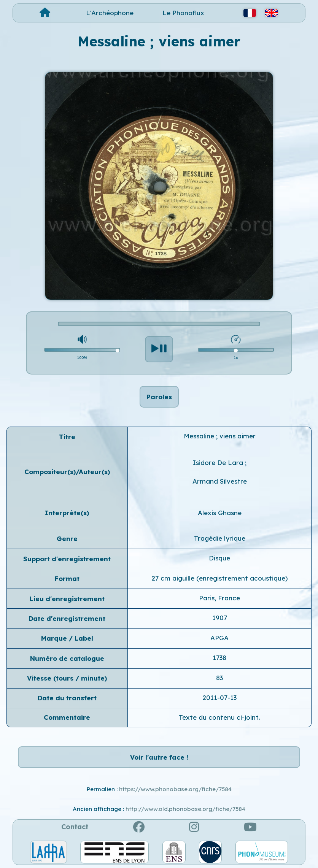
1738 (219, 658)
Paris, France (219, 598)
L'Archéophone (110, 13)
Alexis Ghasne (220, 513)
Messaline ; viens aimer (220, 436)
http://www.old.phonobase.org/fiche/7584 (185, 809)
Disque (219, 558)
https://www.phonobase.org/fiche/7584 (175, 789)
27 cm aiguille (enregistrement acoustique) (219, 578)
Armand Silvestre (220, 481)
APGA (219, 638)
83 (219, 678)
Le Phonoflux (183, 13)
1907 (220, 618)
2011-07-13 (219, 697)
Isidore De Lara (219, 463)
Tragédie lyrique (220, 538)
